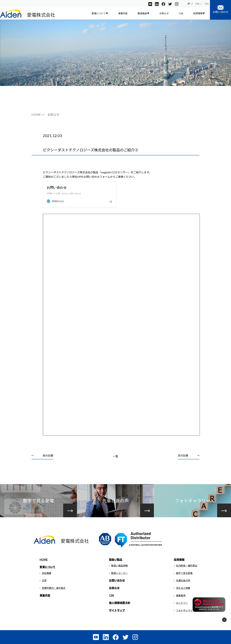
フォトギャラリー (185, 610)
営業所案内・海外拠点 (54, 588)
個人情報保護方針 (120, 603)
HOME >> (38, 115)
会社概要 (47, 573)
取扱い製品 (116, 560)
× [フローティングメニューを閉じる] (224, 620)
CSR (181, 13)
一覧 (115, 456)
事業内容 (123, 13)
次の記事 (183, 456)
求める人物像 (183, 588)
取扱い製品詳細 (119, 566)
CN (207, 4)
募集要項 (181, 595)
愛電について (48, 567)
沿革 (44, 580)
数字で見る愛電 (184, 573)
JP (189, 4)
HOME (44, 560)
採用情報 (179, 560)
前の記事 (48, 456)
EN (197, 4)
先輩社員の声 (183, 580)
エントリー (182, 603)
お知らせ (164, 13)
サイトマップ (117, 610)
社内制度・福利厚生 (187, 566)
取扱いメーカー (119, 573)
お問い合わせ (117, 580)
